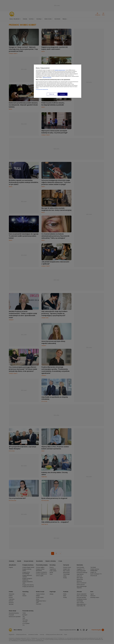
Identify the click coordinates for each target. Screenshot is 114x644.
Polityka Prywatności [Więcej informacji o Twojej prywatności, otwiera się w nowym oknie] (47, 78)
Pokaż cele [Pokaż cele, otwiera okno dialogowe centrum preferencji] (52, 94)
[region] (58, 81)
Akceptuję (63, 94)
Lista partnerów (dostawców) (42, 89)
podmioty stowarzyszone (60, 70)
